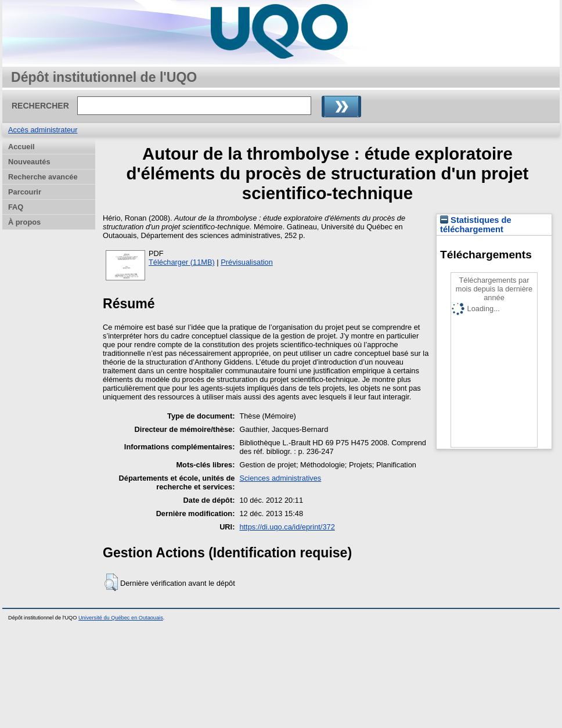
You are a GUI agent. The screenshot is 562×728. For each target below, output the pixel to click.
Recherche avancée (43, 177)
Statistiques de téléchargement (476, 225)
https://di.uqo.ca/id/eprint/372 (287, 527)
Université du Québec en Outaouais (121, 618)
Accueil (21, 147)
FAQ (16, 207)
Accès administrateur (43, 130)
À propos (24, 222)
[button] (111, 582)
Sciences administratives (280, 478)
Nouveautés (29, 162)
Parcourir (25, 192)
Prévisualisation (247, 262)
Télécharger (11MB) (182, 262)
